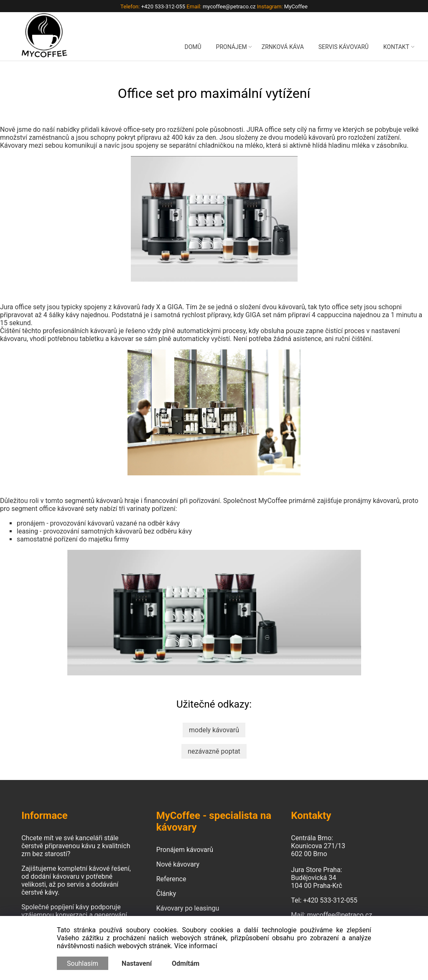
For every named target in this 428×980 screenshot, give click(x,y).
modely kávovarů (214, 730)
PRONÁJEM (232, 47)
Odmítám (186, 963)
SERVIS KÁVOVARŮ (344, 47)
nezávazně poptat (214, 751)
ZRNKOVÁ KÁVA (283, 47)
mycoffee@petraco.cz (340, 915)
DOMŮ (193, 47)
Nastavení (137, 963)
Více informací (196, 946)
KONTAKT (396, 47)
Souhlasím (83, 963)
